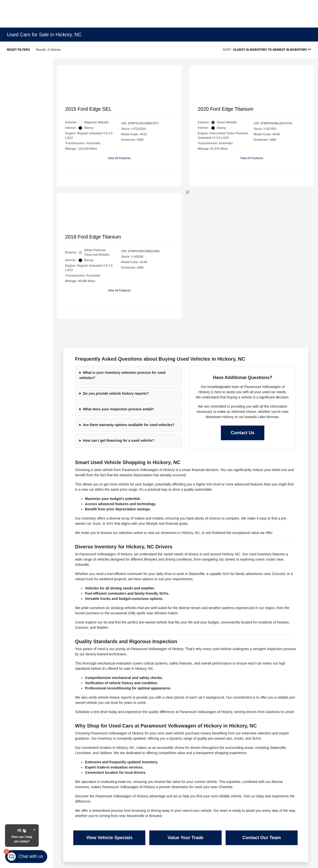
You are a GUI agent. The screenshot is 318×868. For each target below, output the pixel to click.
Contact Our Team (262, 838)
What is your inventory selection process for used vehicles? (122, 375)
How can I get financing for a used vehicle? (119, 440)
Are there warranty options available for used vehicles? (129, 425)
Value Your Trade (185, 838)
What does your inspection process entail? (119, 409)
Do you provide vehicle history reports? (116, 393)
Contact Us (243, 433)
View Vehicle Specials (109, 838)
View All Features (119, 158)
